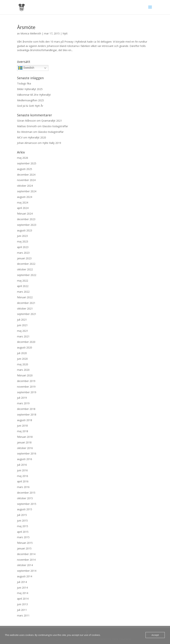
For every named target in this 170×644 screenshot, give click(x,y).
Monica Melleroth (31, 33)
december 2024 (26, 175)
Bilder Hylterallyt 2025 (30, 89)
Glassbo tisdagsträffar (55, 126)
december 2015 (26, 493)
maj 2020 (23, 364)
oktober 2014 (25, 565)
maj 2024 (23, 202)
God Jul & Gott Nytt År (30, 106)
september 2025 (27, 163)
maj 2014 (23, 593)
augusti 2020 (25, 347)
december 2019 (26, 381)
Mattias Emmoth (27, 126)
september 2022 (27, 275)
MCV (20, 137)
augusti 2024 (25, 197)
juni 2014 (22, 588)
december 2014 (26, 554)
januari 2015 (24, 548)
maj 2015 (23, 526)
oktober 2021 (25, 309)
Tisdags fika (24, 83)
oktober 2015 (25, 498)
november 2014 (26, 560)
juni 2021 (22, 325)
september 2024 (27, 191)
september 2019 (27, 392)
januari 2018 (24, 442)
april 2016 (23, 481)
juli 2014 (22, 582)
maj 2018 (23, 431)
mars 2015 (23, 537)
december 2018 (26, 409)
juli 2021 (22, 320)
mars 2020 (23, 370)
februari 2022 (25, 297)
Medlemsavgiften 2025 (30, 100)
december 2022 (26, 264)
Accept (155, 635)
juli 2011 (22, 610)
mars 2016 (23, 487)
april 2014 (23, 599)
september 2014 (27, 571)
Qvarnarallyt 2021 (52, 121)
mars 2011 (23, 615)
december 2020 (26, 342)
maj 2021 (23, 331)
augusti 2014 (25, 576)
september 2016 (27, 453)
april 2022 (23, 286)
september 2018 (27, 415)
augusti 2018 (25, 420)
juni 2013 (22, 604)
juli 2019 (22, 398)
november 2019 (26, 387)
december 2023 (26, 219)
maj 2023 (23, 241)
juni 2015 (22, 521)
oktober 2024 (25, 186)
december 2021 (26, 303)
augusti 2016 (25, 459)
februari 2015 (25, 543)
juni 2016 (22, 470)
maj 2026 (23, 158)
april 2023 (23, 247)
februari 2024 (25, 214)
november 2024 (26, 180)
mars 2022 (23, 292)
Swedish (26, 68)
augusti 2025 (25, 169)
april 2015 (23, 532)
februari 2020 (25, 375)
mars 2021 (23, 336)
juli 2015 (22, 515)
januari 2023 (24, 258)
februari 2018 (25, 437)
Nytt (65, 33)
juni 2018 (22, 426)
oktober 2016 (25, 448)
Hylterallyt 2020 (37, 137)
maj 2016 (23, 476)
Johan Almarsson (27, 143)
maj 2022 (23, 281)
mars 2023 (23, 253)
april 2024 (23, 208)
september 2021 (27, 314)
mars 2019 (23, 403)
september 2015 (27, 504)
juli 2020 (22, 353)
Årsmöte (26, 27)
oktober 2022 (25, 269)
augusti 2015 (25, 509)
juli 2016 (22, 465)
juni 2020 (22, 359)
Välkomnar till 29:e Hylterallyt (34, 95)
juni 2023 (22, 236)
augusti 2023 (25, 230)
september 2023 (27, 225)
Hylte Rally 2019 (52, 143)
